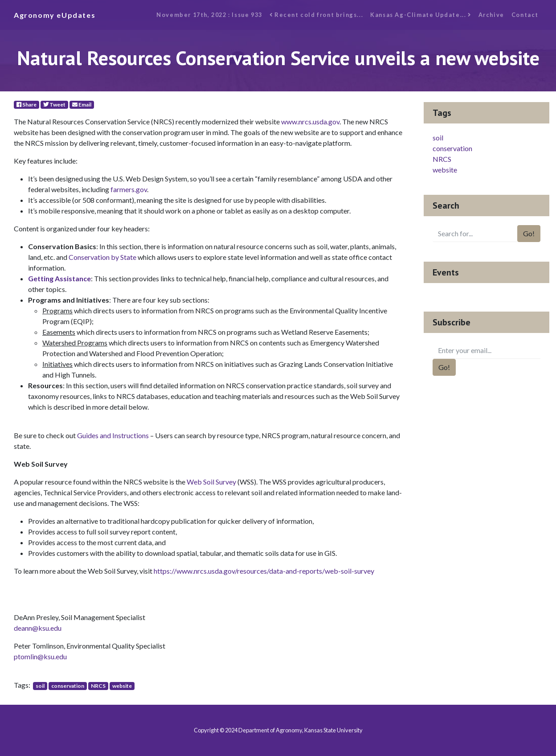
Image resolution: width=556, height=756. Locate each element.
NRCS (98, 686)
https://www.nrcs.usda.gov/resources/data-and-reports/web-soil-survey (264, 571)
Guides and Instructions (113, 435)
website (122, 686)
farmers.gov (129, 189)
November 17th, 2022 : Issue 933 (209, 15)
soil (40, 686)
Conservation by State (102, 257)
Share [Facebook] (27, 105)
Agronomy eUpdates (55, 15)
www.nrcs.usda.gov (310, 121)
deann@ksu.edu (38, 628)
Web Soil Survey (211, 482)
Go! (529, 233)
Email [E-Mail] (82, 105)
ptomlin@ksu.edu (40, 656)
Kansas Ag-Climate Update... (421, 15)
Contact (525, 15)
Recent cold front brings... (316, 15)
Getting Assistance (59, 278)
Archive (491, 15)
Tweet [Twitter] (54, 105)
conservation (68, 686)
